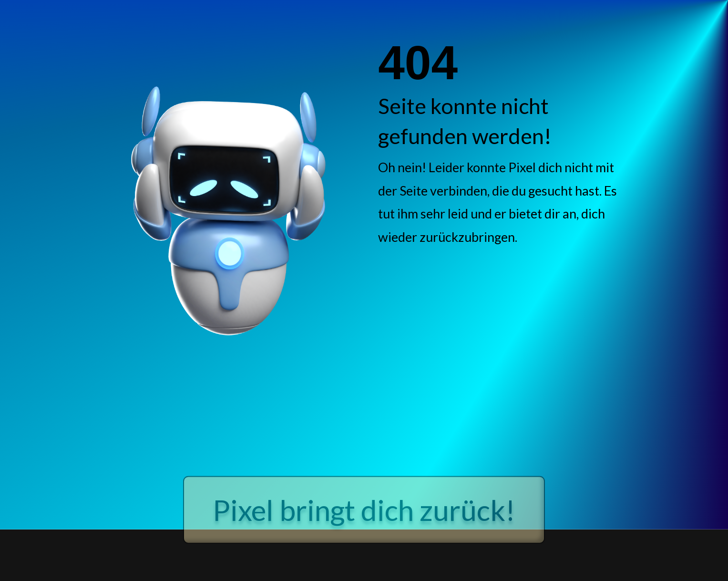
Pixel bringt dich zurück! (364, 534)
